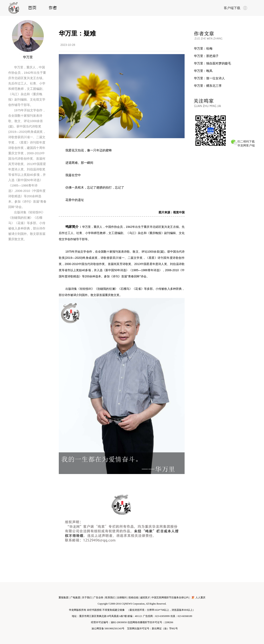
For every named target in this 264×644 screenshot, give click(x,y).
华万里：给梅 (203, 48)
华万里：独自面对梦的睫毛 (212, 63)
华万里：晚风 (203, 71)
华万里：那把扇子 (206, 56)
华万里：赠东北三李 (208, 86)
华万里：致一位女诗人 (209, 78)
